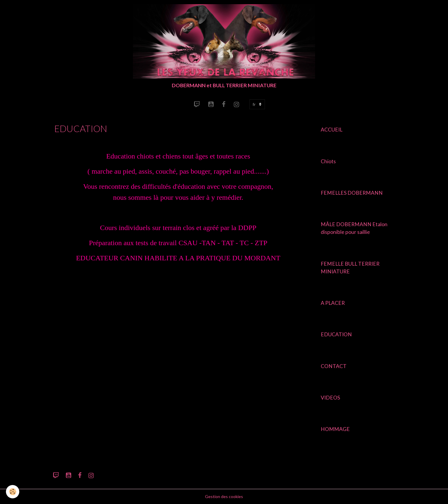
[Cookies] (13, 492)
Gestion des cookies (224, 496)
